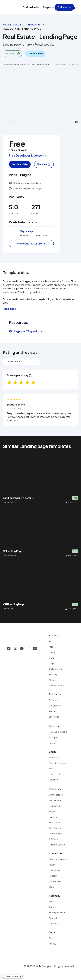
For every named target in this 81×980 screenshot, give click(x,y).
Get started (64, 7)
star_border (74, 502)
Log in (47, 7)
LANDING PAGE (9, 502)
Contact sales (31, 7)
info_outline (18, 54)
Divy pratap (26, 231)
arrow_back (6, 122)
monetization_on (10, 183)
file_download (66, 502)
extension (10, 188)
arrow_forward (14, 122)
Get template (20, 164)
